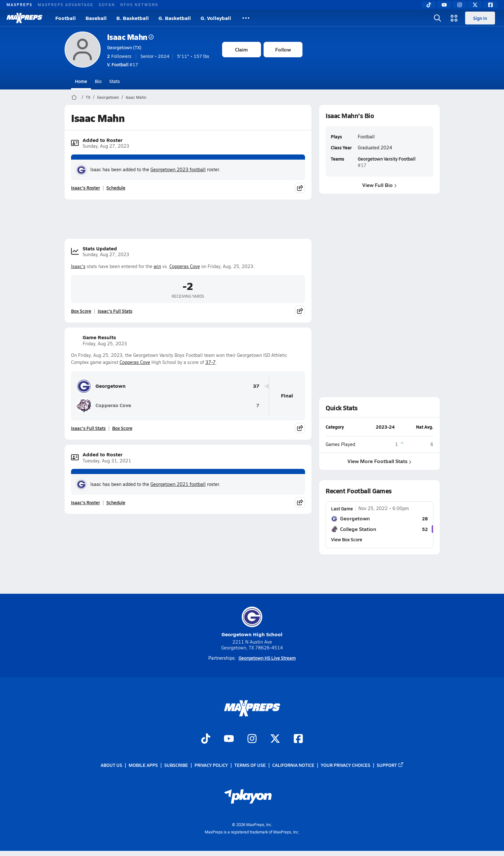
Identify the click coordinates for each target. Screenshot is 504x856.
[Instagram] (460, 5)
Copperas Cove (185, 266)
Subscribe (176, 765)
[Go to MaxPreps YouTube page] (229, 740)
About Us (111, 765)
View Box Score (347, 539)
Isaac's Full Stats (115, 311)
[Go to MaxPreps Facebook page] (298, 740)
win (157, 266)
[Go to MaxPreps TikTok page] (206, 740)
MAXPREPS (19, 5)
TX (88, 97)
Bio (98, 81)
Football (66, 18)
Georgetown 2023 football (178, 169)
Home (81, 81)
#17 (123, 64)
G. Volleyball (216, 18)
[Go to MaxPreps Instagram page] (252, 740)
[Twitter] (475, 5)
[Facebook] (491, 5)
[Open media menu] (454, 18)
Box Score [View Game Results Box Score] (122, 428)
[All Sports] (246, 18)
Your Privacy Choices (346, 765)
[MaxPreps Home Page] (74, 97)
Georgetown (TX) (124, 47)
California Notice (293, 765)
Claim (241, 49)
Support (390, 765)
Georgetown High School (252, 622)
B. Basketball (133, 18)
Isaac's (78, 266)
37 (256, 386)
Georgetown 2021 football (178, 484)
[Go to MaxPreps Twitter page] (275, 740)
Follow (283, 49)
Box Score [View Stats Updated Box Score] (81, 311)
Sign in (480, 18)
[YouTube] (444, 5)
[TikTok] (429, 5)
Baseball (96, 18)
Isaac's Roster (85, 188)
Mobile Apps (143, 765)
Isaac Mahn (130, 37)
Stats (115, 81)
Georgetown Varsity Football (386, 159)
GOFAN (107, 5)
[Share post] (300, 188)
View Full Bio (379, 185)
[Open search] (437, 18)
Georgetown (108, 97)
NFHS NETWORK (139, 5)
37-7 (211, 362)
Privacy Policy (211, 765)
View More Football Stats (379, 461)
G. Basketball (175, 18)
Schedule (116, 188)
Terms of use (250, 765)
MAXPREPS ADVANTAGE (66, 5)
